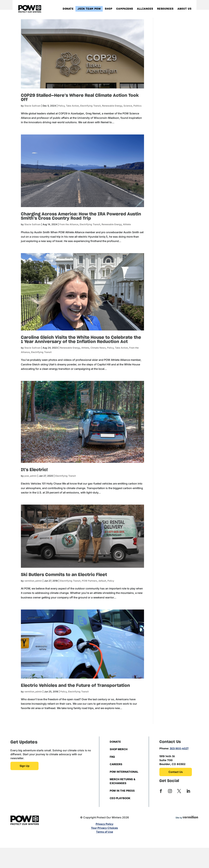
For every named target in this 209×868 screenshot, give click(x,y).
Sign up (24, 766)
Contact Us (176, 772)
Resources (165, 9)
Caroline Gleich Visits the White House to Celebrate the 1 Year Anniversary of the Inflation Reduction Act (81, 340)
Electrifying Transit (90, 106)
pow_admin (31, 476)
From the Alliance (69, 224)
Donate (68, 9)
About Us (185, 9)
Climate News (98, 348)
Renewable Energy (112, 106)
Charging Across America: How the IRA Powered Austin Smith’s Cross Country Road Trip (81, 216)
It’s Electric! (34, 470)
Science (128, 106)
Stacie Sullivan (32, 106)
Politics (137, 106)
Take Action (72, 106)
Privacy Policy (104, 824)
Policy (61, 106)
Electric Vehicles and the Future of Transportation (75, 686)
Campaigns (125, 9)
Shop (109, 9)
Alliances (145, 9)
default (102, 581)
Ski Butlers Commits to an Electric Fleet (64, 575)
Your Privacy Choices (104, 828)
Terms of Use (104, 832)
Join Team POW (89, 9)
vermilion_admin (33, 581)
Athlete (127, 224)
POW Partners (89, 581)
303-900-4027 (179, 748)
